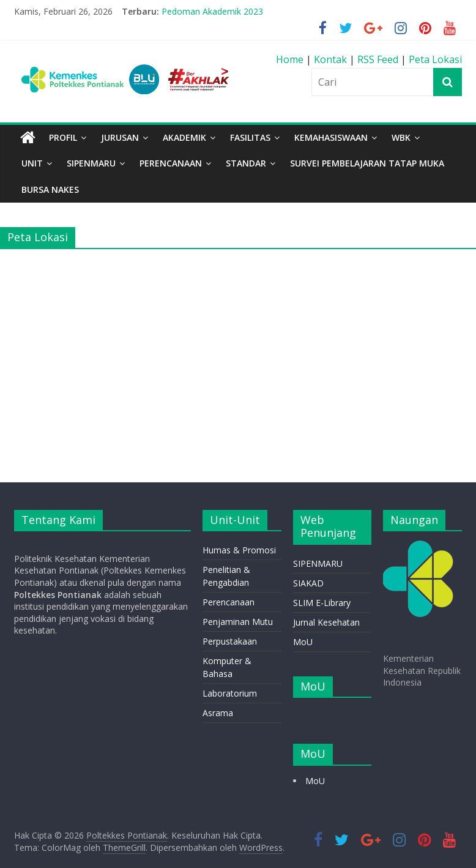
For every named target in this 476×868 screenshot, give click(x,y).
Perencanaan (229, 602)
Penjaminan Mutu (238, 622)
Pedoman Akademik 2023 (212, 11)
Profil (63, 137)
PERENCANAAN (171, 163)
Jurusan (120, 137)
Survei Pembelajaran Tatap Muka (367, 163)
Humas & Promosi (239, 550)
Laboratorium (230, 693)
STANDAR (246, 163)
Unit (32, 163)
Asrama (218, 713)
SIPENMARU (91, 163)
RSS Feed (378, 59)
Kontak (332, 59)
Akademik (184, 137)
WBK (401, 137)
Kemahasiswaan (331, 137)
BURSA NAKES (50, 189)
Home (291, 59)
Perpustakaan (230, 641)
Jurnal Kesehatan (326, 622)
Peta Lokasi (435, 59)
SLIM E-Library (322, 603)
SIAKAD (308, 583)
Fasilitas (250, 137)
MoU (303, 642)
